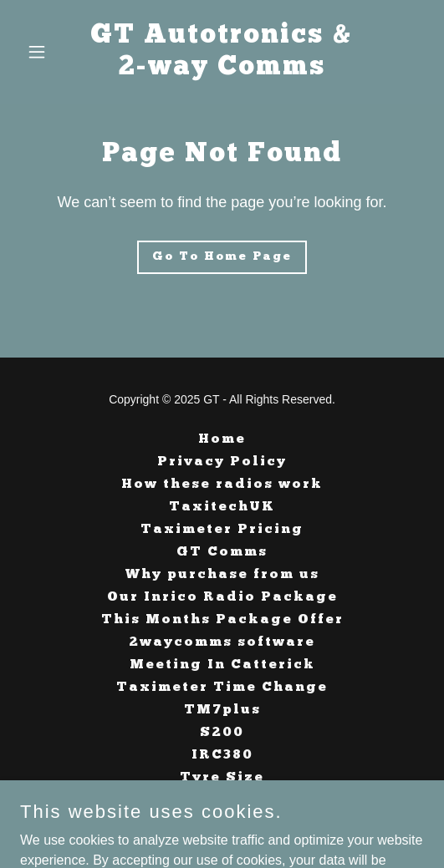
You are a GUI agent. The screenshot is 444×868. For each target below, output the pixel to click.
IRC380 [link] (222, 755)
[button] (50, 52)
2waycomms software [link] (222, 642)
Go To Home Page (222, 257)
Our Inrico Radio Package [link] (222, 597)
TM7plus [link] (222, 710)
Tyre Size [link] (222, 778)
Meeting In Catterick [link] (222, 665)
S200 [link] (222, 733)
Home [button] (222, 439)
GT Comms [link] (222, 552)
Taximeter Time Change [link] (222, 688)
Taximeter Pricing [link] (222, 530)
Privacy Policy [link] (222, 462)
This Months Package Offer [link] (222, 620)
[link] (222, 70)
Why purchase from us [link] (222, 575)
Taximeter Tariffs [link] (222, 800)
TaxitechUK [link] (222, 507)
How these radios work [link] (222, 485)
